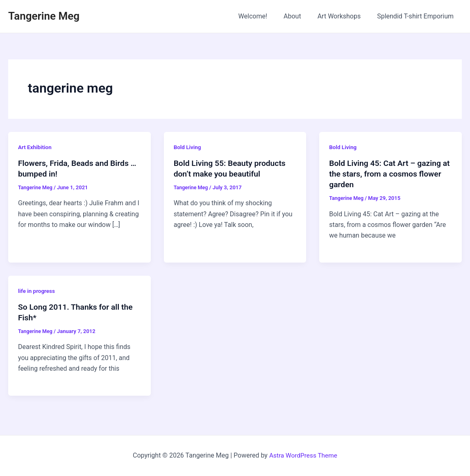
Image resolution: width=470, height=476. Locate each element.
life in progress (37, 291)
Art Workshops (344, 16)
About (301, 16)
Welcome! (264, 16)
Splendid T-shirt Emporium (417, 16)
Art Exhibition (35, 147)
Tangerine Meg (44, 16)
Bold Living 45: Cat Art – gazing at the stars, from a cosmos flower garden (387, 174)
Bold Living (188, 147)
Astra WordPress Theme (303, 455)
